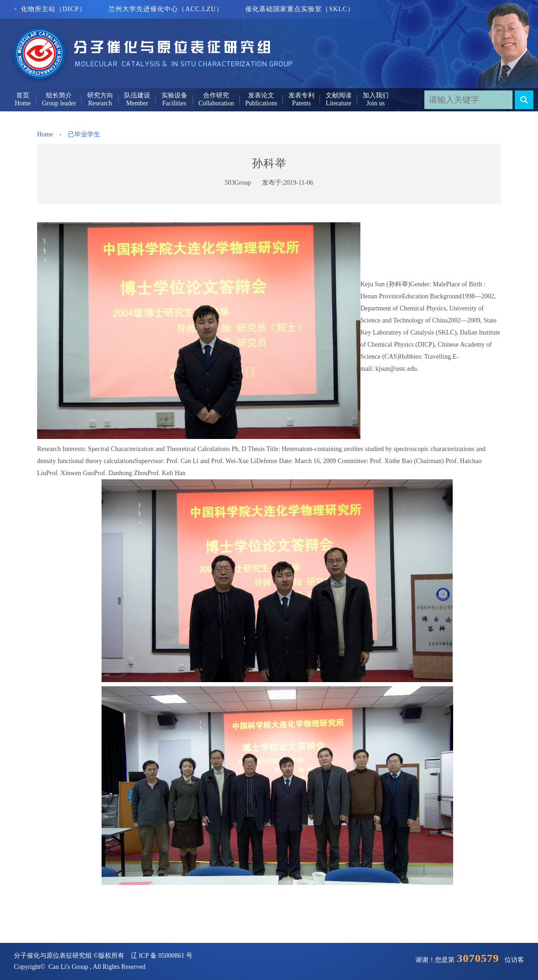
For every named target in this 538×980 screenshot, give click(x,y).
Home (45, 134)
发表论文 (261, 95)
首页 (23, 95)
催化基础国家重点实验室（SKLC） (300, 9)
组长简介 (59, 95)
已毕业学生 (84, 134)
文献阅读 (339, 95)
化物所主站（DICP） (50, 9)
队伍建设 (137, 95)
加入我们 (376, 95)
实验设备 (174, 95)
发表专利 (301, 95)
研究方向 (100, 95)
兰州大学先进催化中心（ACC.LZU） (166, 9)
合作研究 (216, 95)
